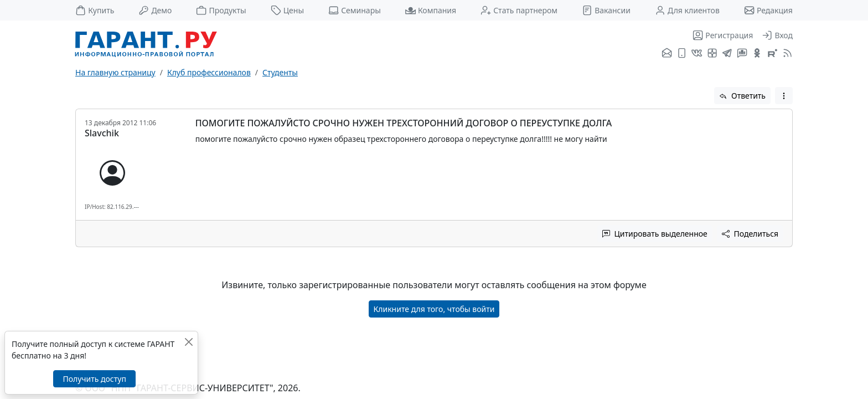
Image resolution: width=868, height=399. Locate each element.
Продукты (221, 10)
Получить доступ (94, 379)
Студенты (280, 72)
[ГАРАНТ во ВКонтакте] (697, 54)
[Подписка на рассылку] (667, 54)
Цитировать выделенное (655, 234)
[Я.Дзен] (712, 54)
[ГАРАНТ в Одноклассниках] (757, 54)
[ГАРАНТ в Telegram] (727, 54)
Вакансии (606, 10)
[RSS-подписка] (786, 54)
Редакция (768, 10)
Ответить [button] (742, 96)
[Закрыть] (188, 342)
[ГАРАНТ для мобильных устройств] (682, 54)
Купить (95, 10)
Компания (431, 10)
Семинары (355, 10)
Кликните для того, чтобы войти (434, 309)
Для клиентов (687, 10)
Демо (155, 10)
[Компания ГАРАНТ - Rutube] (773, 54)
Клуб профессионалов (209, 72)
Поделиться (750, 234)
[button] (784, 96)
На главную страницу (115, 72)
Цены (288, 10)
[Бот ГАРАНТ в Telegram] (742, 54)
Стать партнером (519, 10)
